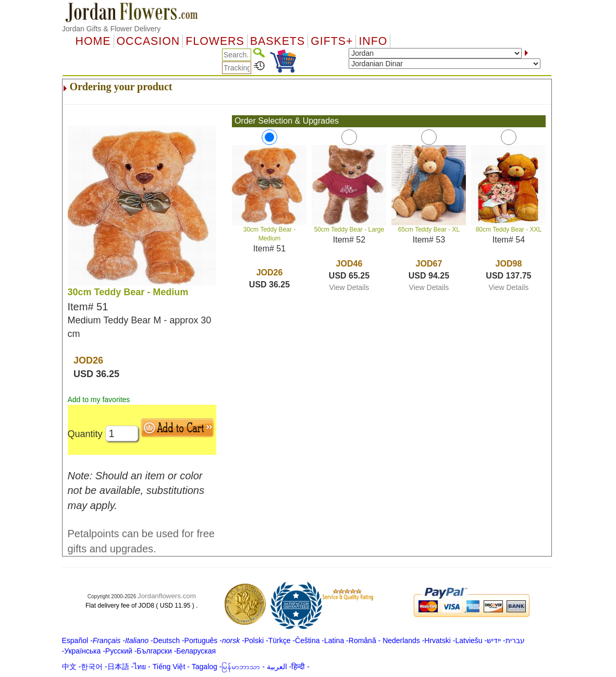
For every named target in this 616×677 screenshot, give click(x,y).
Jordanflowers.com (167, 596)
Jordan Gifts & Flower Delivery (111, 29)
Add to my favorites (99, 400)
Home (93, 41)
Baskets (278, 41)
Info (373, 41)
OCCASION (149, 41)
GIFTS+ (332, 41)
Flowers (215, 41)
